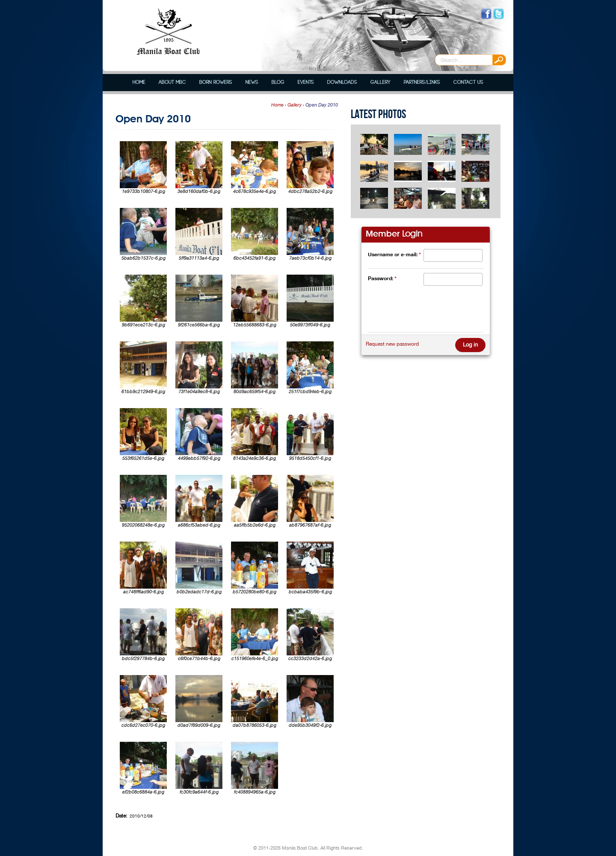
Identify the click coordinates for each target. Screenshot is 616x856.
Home (139, 82)
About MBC (172, 82)
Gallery (381, 82)
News (252, 82)
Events (306, 82)
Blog (278, 82)
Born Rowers (216, 82)
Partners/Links (422, 82)
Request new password (392, 344)
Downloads (342, 82)
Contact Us (468, 82)
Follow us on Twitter (499, 14)
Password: (382, 278)
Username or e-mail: (394, 254)
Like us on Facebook (486, 14)
